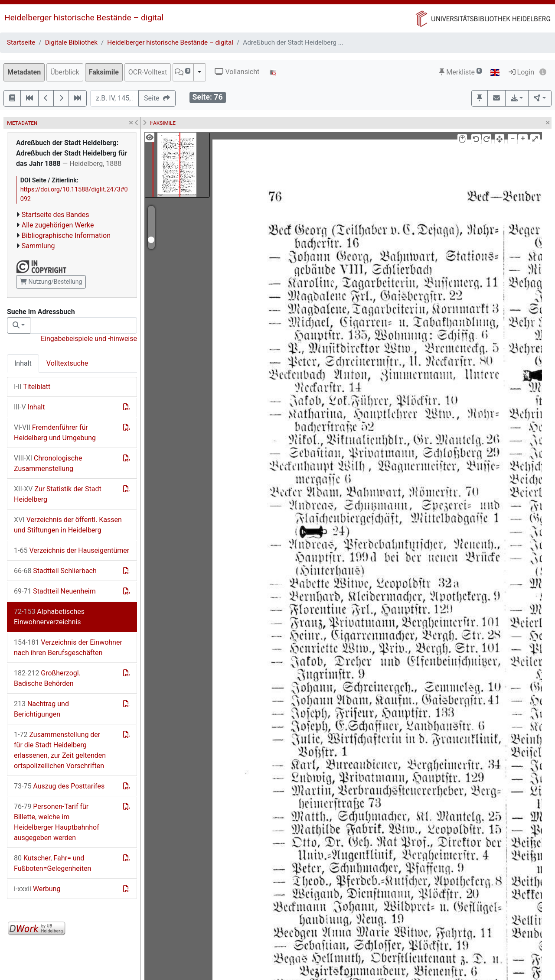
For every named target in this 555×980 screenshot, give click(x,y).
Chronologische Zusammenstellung (48, 463)
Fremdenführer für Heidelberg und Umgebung (55, 433)
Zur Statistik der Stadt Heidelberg (58, 494)
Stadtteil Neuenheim (55, 591)
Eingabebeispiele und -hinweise (89, 339)
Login (521, 72)
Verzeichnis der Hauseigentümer (72, 550)
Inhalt (23, 363)
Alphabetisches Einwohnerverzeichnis (49, 617)
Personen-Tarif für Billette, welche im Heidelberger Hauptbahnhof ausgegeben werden (57, 822)
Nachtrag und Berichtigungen (41, 709)
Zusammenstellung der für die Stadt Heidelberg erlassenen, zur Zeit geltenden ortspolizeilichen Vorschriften (60, 750)
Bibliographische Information (66, 235)
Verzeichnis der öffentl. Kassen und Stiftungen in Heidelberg (68, 525)
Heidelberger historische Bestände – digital (84, 18)
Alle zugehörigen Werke (58, 225)
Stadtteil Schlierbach (55, 571)
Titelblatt (32, 387)
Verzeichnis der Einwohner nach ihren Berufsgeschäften (68, 647)
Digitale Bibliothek (71, 42)
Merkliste (460, 72)
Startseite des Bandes (55, 215)
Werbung (37, 889)
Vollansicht (237, 72)
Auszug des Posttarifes (59, 786)
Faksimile (104, 72)
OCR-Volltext (148, 72)
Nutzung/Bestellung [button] (51, 282)
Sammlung (38, 246)
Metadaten (24, 72)
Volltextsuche (67, 363)
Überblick (65, 72)
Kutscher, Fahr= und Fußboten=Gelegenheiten (52, 863)
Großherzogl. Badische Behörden (47, 678)
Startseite (21, 42)
